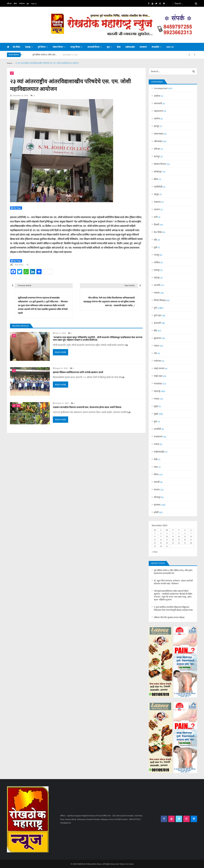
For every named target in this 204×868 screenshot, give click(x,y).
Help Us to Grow (127, 864)
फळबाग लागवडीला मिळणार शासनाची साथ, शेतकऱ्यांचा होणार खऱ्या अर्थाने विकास (87, 407)
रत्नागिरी (157, 429)
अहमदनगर (159, 111)
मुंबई (18, 406)
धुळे (155, 247)
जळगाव (157, 202)
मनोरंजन (22, 4)
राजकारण (143, 47)
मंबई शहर (158, 376)
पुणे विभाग (42, 47)
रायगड (157, 444)
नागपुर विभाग (75, 47)
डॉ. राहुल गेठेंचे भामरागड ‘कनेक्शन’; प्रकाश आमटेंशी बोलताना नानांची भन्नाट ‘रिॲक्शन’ (173, 582)
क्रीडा (15, 4)
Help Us (34, 4)
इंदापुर (157, 126)
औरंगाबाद (158, 141)
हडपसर (157, 505)
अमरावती (158, 103)
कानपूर (157, 156)
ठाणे (156, 217)
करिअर (9, 4)
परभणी (157, 285)
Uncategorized (161, 88)
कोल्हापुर (158, 172)
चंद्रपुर (156, 194)
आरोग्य (157, 119)
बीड (155, 331)
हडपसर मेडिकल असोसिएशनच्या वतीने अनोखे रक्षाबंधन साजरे (78, 372)
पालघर (157, 293)
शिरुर (156, 474)
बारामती (157, 323)
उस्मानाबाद (159, 134)
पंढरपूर (157, 270)
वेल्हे (156, 459)
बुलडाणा (157, 338)
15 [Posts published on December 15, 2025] (155, 540)
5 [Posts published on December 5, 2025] (179, 533)
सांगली (157, 482)
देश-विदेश (16, 47)
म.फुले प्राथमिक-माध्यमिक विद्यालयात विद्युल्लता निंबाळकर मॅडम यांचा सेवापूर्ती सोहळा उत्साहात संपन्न (173, 609)
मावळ (156, 399)
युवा (28, 4)
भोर (155, 353)
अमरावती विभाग (93, 47)
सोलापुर (157, 497)
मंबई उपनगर (159, 368)
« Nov (155, 552)
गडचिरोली (158, 187)
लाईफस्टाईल (130, 47)
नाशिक (157, 262)
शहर (156, 467)
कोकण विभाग (58, 47)
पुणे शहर (158, 315)
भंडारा (156, 346)
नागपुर (157, 255)
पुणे (12, 73)
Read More (61, 352)
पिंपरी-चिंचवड (160, 300)
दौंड (155, 240)
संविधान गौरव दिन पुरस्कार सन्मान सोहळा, (169, 617)
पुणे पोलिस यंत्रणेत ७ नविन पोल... (45, 55)
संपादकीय (155, 47)
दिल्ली (156, 225)
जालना (157, 209)
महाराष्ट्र (28, 47)
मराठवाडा (158, 384)
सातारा (157, 490)
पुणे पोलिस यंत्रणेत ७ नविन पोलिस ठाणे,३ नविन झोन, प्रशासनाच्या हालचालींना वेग (173, 572)
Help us (170, 47)
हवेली (156, 512)
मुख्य (156, 406)
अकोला (157, 96)
